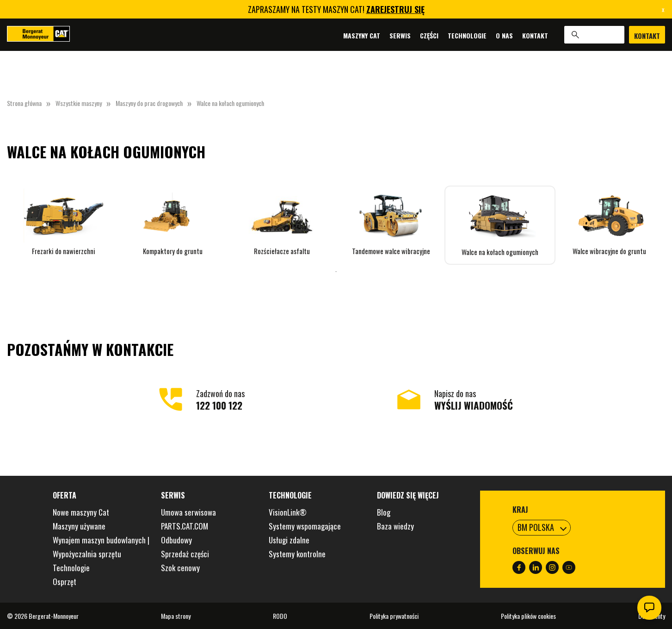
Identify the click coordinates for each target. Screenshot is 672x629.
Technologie (467, 35)
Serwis (400, 35)
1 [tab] (336, 272)
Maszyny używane (79, 526)
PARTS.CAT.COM (185, 526)
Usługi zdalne (289, 540)
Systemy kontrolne (297, 554)
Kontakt (535, 35)
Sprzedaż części (185, 554)
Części (429, 35)
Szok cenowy (180, 568)
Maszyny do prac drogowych (149, 103)
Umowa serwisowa (188, 512)
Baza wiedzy (395, 526)
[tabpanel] (63, 221)
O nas (504, 35)
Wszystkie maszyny (79, 103)
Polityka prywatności (394, 616)
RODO (280, 616)
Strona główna (24, 103)
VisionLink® (288, 512)
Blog (384, 512)
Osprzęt (65, 582)
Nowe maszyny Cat (81, 512)
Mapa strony (176, 616)
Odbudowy (176, 540)
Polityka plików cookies (528, 616)
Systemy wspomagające (305, 526)
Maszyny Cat (362, 35)
